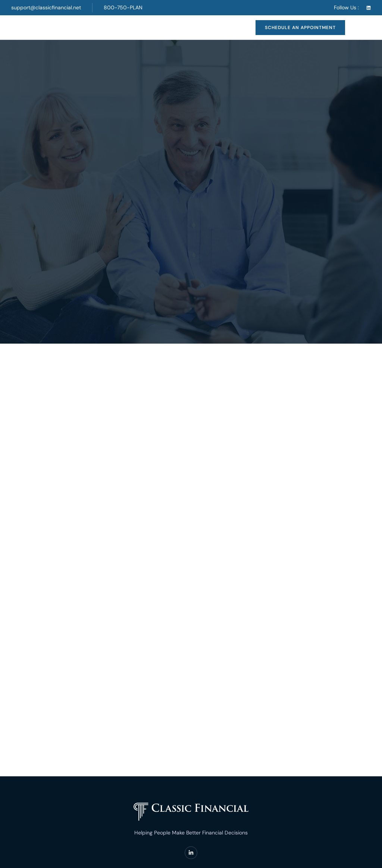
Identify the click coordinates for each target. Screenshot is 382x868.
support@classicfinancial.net (46, 7)
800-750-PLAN (123, 7)
